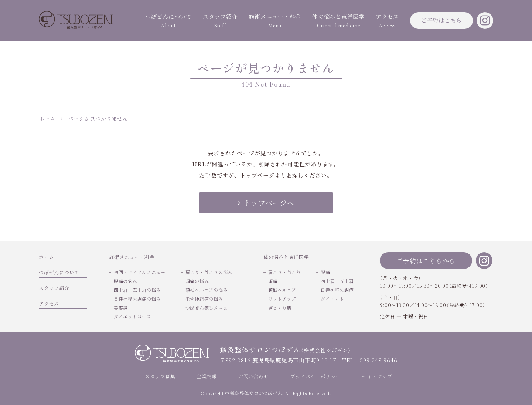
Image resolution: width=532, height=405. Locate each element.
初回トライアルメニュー (140, 272)
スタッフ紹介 (220, 21)
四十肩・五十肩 (337, 281)
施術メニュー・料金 (275, 21)
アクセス (387, 21)
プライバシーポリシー (316, 376)
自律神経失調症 (337, 290)
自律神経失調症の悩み (137, 299)
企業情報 (207, 376)
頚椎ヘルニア (282, 290)
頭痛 (273, 281)
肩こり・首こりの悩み (209, 272)
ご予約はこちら (441, 20)
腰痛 (325, 272)
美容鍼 (121, 308)
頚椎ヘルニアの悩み (207, 290)
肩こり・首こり (285, 272)
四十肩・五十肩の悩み (137, 290)
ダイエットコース (132, 316)
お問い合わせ (254, 376)
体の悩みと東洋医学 (338, 21)
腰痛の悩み (126, 281)
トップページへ (266, 202)
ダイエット (332, 299)
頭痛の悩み (197, 281)
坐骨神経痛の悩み (204, 299)
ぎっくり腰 (280, 308)
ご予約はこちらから (426, 261)
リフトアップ (282, 299)
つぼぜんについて (168, 21)
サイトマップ (377, 376)
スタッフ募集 (160, 376)
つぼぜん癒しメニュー (209, 308)
